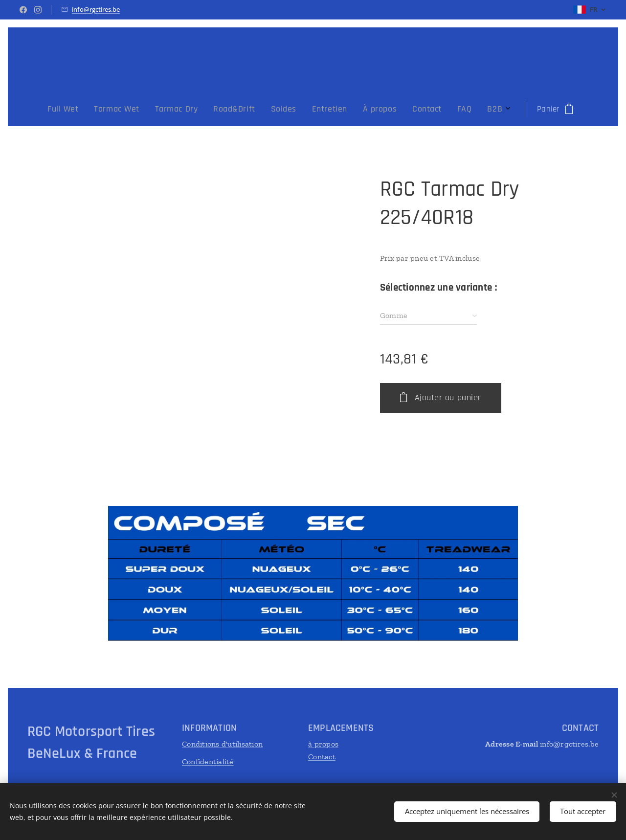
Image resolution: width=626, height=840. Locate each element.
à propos (323, 744)
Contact (322, 757)
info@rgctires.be (96, 9)
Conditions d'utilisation (222, 744)
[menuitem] (204, 109)
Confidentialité (208, 761)
